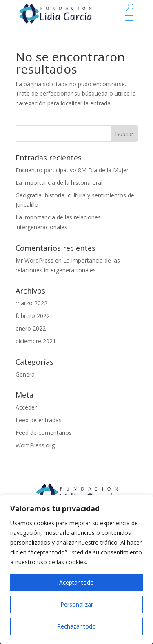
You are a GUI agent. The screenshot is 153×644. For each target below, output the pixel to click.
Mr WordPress (34, 260)
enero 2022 (31, 328)
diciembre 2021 (36, 341)
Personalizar (77, 604)
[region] (76, 570)
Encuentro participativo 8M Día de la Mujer (72, 170)
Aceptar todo (76, 582)
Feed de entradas (39, 420)
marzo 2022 (31, 303)
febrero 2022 (33, 316)
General (26, 374)
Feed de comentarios (44, 433)
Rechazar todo (76, 626)
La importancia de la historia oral (59, 183)
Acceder (26, 407)
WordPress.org (35, 445)
